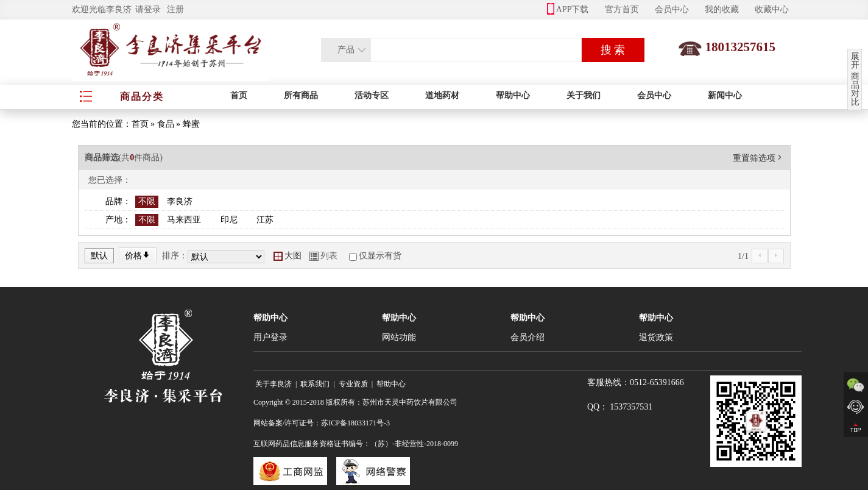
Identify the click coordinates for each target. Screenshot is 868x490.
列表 (323, 256)
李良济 (180, 201)
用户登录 (270, 337)
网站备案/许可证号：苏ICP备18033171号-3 (322, 423)
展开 (855, 61)
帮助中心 (513, 95)
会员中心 (672, 9)
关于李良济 (273, 384)
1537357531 (631, 407)
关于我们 (584, 95)
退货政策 (656, 337)
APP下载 (568, 9)
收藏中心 (772, 9)
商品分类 (142, 97)
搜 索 (613, 50)
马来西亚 (184, 220)
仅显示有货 (380, 256)
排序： (175, 256)
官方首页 (622, 9)
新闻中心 (725, 95)
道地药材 (442, 95)
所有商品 (301, 95)
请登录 (148, 9)
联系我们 (315, 384)
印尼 (229, 220)
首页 (239, 95)
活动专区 (372, 95)
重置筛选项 (758, 158)
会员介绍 (528, 337)
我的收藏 (722, 9)
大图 (288, 256)
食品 (166, 124)
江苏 (265, 220)
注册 (175, 9)
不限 (147, 201)
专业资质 (353, 384)
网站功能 (399, 337)
